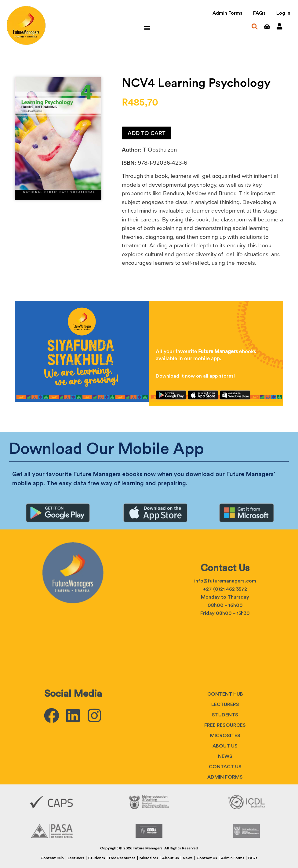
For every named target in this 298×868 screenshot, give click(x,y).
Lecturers (225, 774)
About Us (171, 858)
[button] (147, 28)
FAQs (259, 13)
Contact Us (207, 858)
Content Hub (225, 763)
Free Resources (122, 858)
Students (225, 784)
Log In (283, 13)
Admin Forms (227, 13)
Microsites (149, 858)
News (188, 858)
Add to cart (147, 133)
